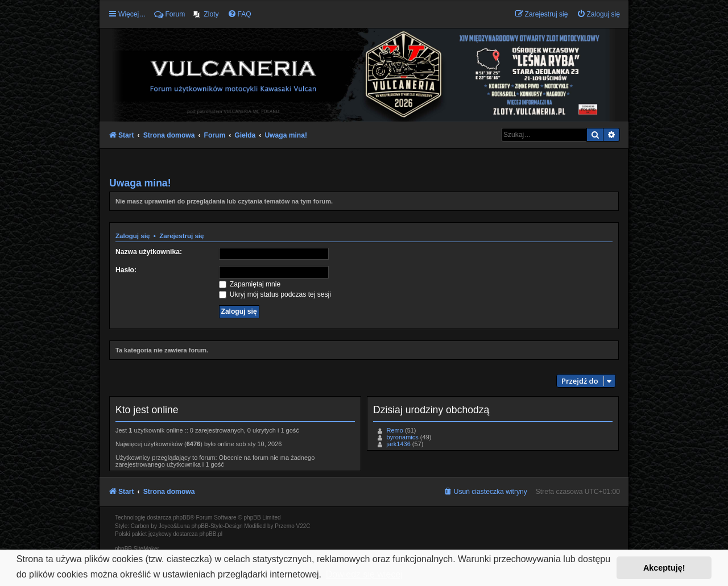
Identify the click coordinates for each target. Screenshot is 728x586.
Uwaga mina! (140, 183)
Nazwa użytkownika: (149, 252)
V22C (303, 526)
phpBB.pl (211, 534)
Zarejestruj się (181, 236)
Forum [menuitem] (169, 14)
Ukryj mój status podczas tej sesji (275, 294)
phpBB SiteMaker (137, 549)
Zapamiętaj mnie (250, 284)
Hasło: (126, 270)
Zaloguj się (133, 236)
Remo (395, 430)
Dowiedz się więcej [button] (364, 574)
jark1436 (399, 444)
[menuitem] (206, 14)
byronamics (403, 437)
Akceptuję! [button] (664, 568)
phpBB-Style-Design (217, 526)
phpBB (181, 518)
